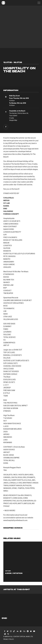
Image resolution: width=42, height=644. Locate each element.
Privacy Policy (9, 639)
